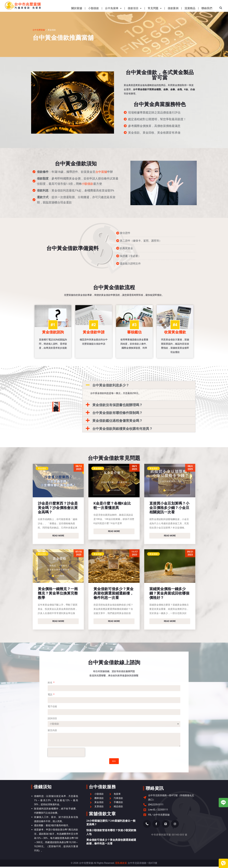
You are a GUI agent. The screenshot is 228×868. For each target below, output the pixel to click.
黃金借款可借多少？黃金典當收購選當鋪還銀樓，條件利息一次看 (113, 595)
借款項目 (135, 8)
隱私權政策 (121, 864)
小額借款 (93, 8)
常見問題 (155, 8)
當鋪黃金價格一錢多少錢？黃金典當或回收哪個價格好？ (169, 595)
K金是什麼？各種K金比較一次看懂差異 (112, 507)
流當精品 (190, 8)
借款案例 (173, 8)
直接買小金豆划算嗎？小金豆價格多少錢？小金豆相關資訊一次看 (169, 509)
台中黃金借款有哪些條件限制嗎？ (117, 414)
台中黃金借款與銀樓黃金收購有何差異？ (122, 430)
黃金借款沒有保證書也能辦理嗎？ (117, 406)
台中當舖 (101, 172)
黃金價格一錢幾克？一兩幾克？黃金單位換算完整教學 (58, 595)
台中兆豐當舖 (39, 30)
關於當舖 (77, 8)
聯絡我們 (207, 8)
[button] (221, 8)
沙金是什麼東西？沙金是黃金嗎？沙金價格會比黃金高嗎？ (58, 509)
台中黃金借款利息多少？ (111, 387)
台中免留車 (113, 8)
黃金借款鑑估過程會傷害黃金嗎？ (117, 422)
